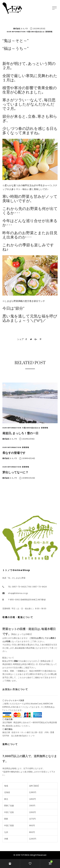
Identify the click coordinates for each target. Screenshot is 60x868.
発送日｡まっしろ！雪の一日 (20, 433)
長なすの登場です (14, 453)
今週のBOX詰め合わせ (36, 32)
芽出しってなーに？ (15, 472)
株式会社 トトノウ (20, 29)
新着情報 (49, 32)
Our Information (16, 32)
